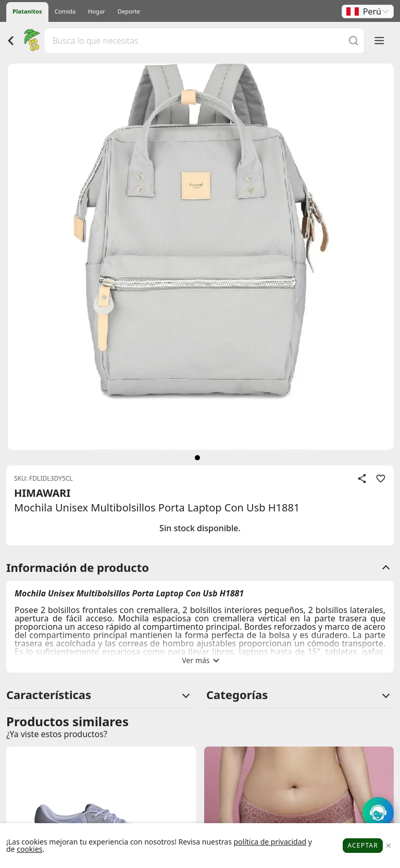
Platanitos (27, 11)
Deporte (129, 11)
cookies (29, 849)
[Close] (388, 846)
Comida (65, 11)
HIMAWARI (42, 493)
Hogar (97, 11)
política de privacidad (270, 842)
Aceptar (363, 845)
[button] (368, 11)
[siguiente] (197, 458)
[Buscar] (354, 40)
